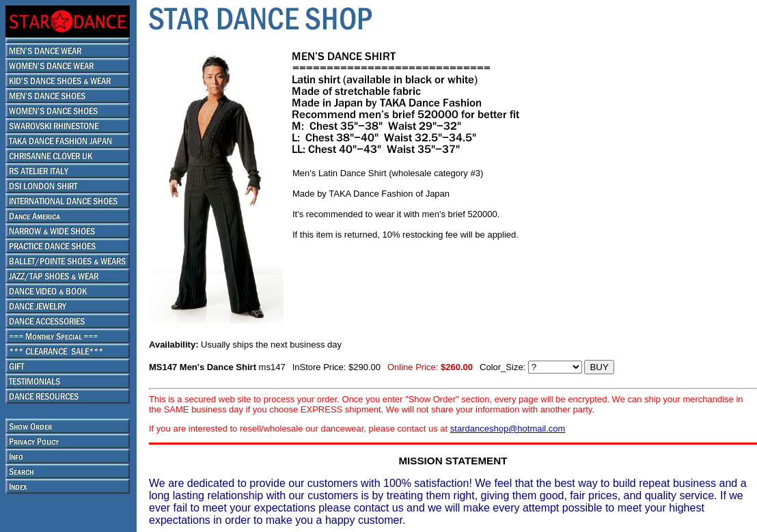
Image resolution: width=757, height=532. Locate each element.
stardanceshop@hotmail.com (508, 429)
